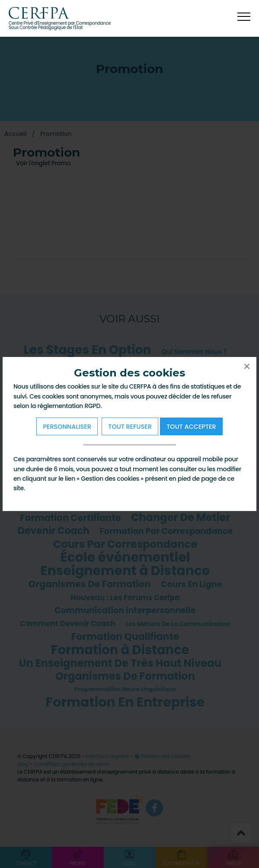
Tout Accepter (191, 427)
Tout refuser (130, 427)
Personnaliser (67, 427)
